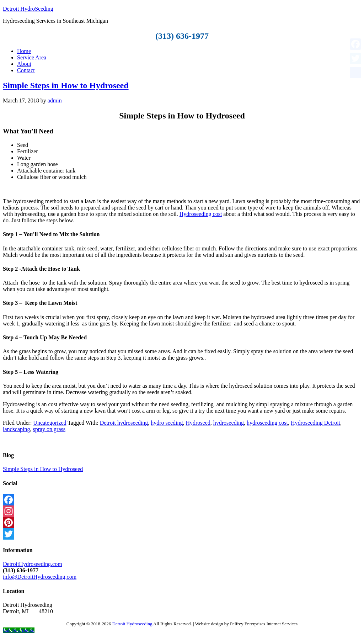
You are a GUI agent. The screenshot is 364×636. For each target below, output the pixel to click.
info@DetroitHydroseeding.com (40, 577)
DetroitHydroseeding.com (33, 564)
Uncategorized (50, 423)
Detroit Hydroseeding (132, 624)
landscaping (16, 429)
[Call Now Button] (19, 630)
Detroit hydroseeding (124, 423)
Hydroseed (198, 423)
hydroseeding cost (267, 423)
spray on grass (49, 429)
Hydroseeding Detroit (315, 423)
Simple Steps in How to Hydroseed (66, 85)
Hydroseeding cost (201, 214)
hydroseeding (229, 423)
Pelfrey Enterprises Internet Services (264, 624)
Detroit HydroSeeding (28, 9)
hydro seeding (167, 423)
